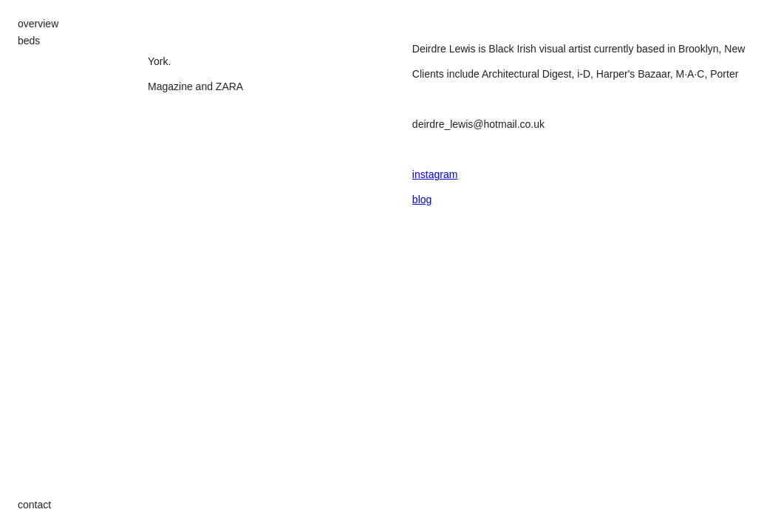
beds (29, 41)
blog (422, 199)
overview (38, 24)
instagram (435, 174)
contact (34, 505)
